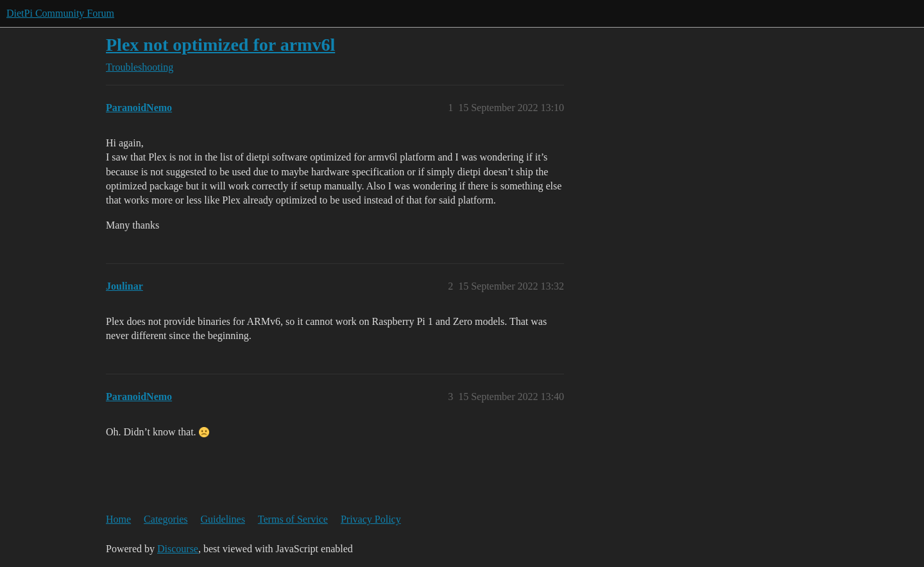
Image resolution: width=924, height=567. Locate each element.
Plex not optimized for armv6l (220, 45)
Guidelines (223, 519)
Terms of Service (293, 519)
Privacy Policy (371, 519)
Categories (166, 519)
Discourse (178, 549)
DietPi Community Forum (60, 13)
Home (118, 519)
